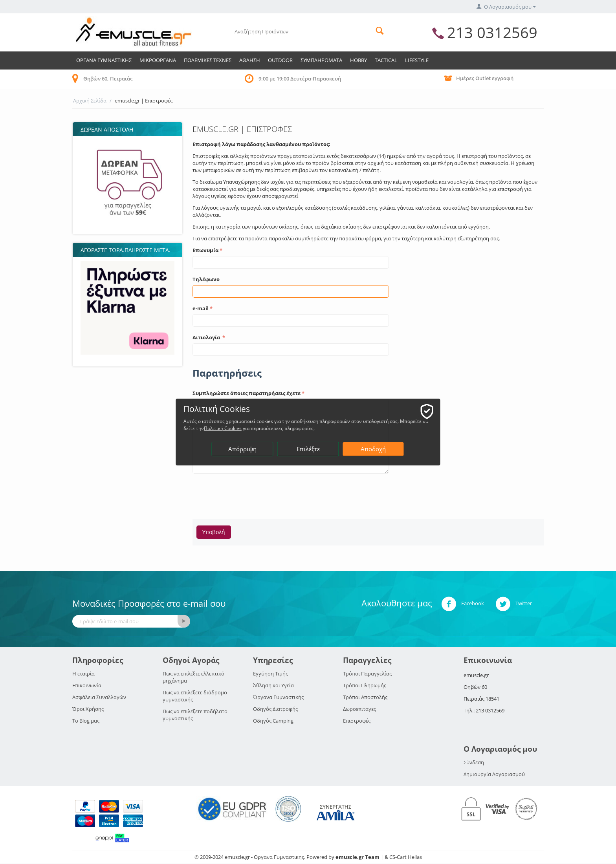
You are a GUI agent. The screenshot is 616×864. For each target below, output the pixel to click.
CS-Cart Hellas (406, 857)
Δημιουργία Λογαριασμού (494, 774)
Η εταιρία (83, 674)
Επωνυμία (205, 250)
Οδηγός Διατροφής (275, 709)
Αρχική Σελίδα (90, 101)
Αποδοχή (374, 449)
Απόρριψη (243, 449)
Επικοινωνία (87, 685)
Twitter (514, 604)
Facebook (463, 604)
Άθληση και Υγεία (273, 685)
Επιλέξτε (309, 449)
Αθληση (250, 60)
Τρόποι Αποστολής (365, 697)
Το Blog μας (86, 721)
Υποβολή (214, 532)
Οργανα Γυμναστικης (104, 60)
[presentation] (252, 494)
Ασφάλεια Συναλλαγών (99, 697)
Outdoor (280, 60)
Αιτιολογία (207, 337)
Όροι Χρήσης (88, 709)
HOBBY (358, 60)
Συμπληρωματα (321, 60)
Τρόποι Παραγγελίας (367, 674)
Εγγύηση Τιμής (270, 674)
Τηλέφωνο (206, 279)
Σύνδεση (474, 762)
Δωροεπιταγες (359, 709)
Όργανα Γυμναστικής (278, 697)
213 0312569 (492, 32)
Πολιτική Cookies (263, 428)
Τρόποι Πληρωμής (365, 685)
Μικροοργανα (158, 60)
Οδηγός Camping (273, 721)
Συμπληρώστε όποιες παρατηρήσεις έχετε (247, 393)
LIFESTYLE (417, 60)
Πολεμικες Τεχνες (208, 60)
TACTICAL (386, 60)
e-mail (201, 308)
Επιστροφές (357, 721)
